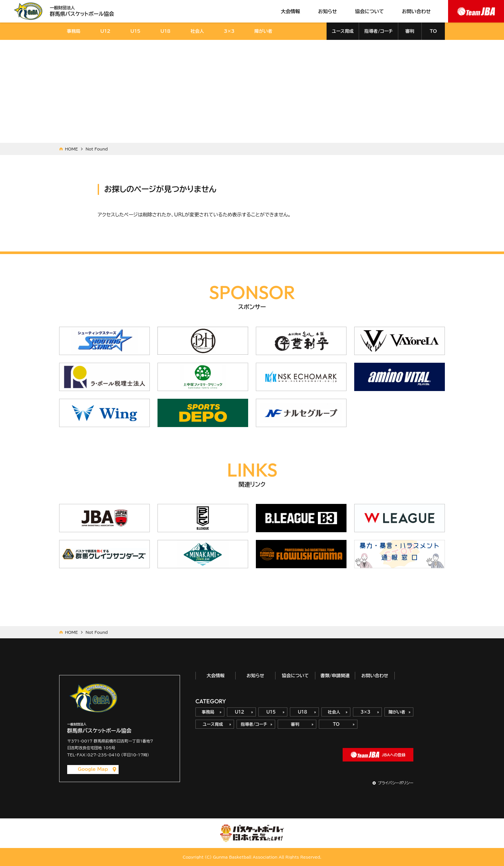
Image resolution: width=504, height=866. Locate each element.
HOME (71, 149)
